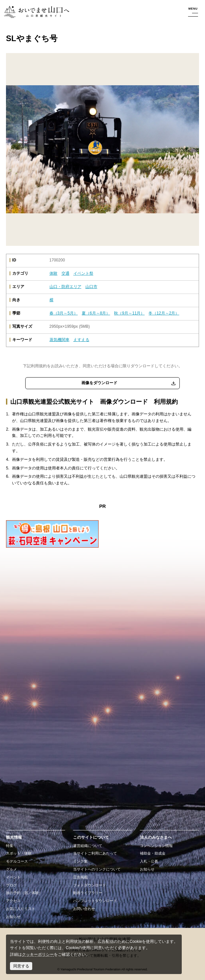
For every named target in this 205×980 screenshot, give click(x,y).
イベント (13, 877)
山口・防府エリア (65, 287)
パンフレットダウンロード (95, 901)
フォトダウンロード (90, 885)
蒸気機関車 (59, 340)
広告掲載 (80, 877)
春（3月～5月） (64, 313)
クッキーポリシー (38, 954)
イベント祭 (83, 273)
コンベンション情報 (156, 846)
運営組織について (88, 846)
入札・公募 (149, 861)
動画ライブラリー (88, 893)
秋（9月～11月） (129, 313)
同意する (21, 966)
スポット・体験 (19, 853)
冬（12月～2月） (164, 313)
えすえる (81, 340)
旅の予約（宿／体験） (24, 893)
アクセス (13, 901)
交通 (65, 273)
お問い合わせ (84, 909)
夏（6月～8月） (96, 313)
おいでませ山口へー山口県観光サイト (36, 12)
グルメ (11, 869)
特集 (10, 846)
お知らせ (13, 917)
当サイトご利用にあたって (95, 853)
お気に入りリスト (21, 909)
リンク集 (80, 861)
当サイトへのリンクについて (97, 869)
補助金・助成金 (153, 853)
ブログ (11, 885)
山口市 (91, 287)
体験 (53, 273)
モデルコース (17, 861)
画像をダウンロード (99, 383)
